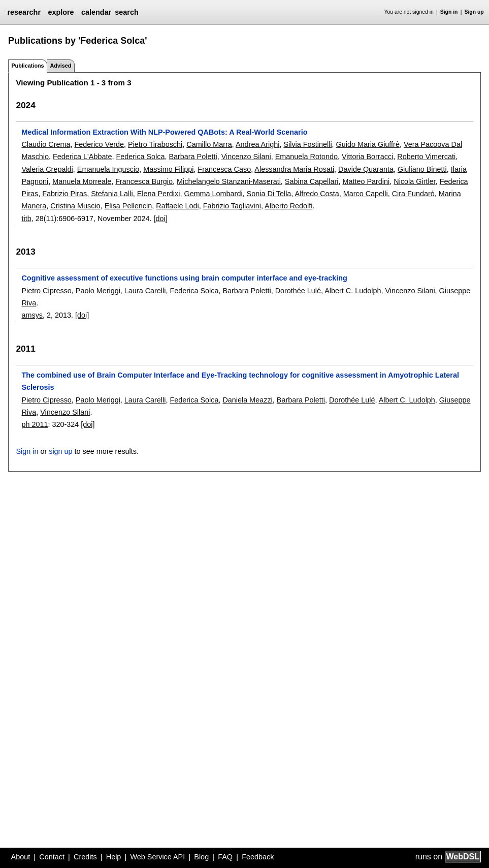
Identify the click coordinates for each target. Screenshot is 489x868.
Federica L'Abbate (82, 157)
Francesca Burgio (144, 181)
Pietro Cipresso (46, 291)
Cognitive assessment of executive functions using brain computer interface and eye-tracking (184, 278)
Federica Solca (140, 157)
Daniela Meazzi (247, 400)
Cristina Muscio (75, 206)
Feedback (258, 857)
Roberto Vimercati (426, 157)
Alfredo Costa (317, 194)
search (126, 12)
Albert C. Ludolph (353, 291)
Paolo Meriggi (98, 291)
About (21, 857)
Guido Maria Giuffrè (368, 144)
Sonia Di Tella (269, 194)
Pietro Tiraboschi (155, 144)
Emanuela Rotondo (306, 157)
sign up (60, 451)
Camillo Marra (209, 144)
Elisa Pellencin (128, 206)
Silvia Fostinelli (307, 144)
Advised (60, 66)
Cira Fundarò (413, 194)
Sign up (474, 12)
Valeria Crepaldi (47, 169)
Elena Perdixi (159, 194)
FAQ (225, 857)
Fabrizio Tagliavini (232, 206)
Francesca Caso (224, 169)
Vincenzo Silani (246, 157)
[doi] (160, 219)
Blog (201, 857)
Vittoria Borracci (367, 157)
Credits (85, 857)
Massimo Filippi (168, 169)
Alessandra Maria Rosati (294, 169)
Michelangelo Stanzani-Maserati (229, 181)
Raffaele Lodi (177, 206)
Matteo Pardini (366, 181)
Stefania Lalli (112, 194)
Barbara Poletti (193, 157)
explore (61, 12)
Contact (52, 857)
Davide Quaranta (366, 169)
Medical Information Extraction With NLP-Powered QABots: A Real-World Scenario (164, 132)
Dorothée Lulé (298, 291)
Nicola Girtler (414, 181)
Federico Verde (99, 144)
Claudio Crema (46, 144)
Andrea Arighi (257, 144)
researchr (24, 12)
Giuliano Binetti (422, 169)
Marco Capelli (366, 194)
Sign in (449, 12)
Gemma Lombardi (213, 194)
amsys (32, 315)
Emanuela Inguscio (108, 169)
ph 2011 (35, 424)
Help (114, 857)
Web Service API (157, 857)
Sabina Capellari (312, 181)
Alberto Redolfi (288, 206)
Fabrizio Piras (64, 194)
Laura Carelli (145, 291)
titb (26, 219)
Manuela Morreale (82, 181)
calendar (96, 12)
